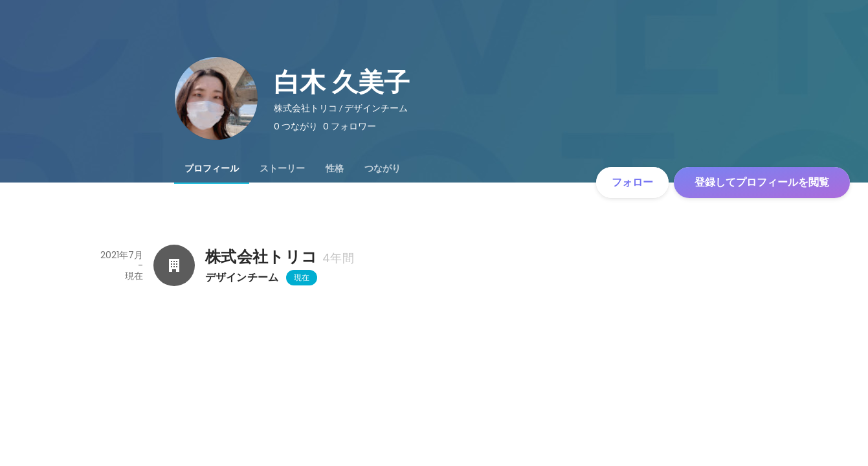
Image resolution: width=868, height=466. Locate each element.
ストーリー (282, 168)
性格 (335, 168)
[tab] (212, 168)
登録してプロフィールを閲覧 (762, 182)
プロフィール (212, 168)
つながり (383, 168)
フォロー (632, 182)
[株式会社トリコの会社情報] (174, 265)
